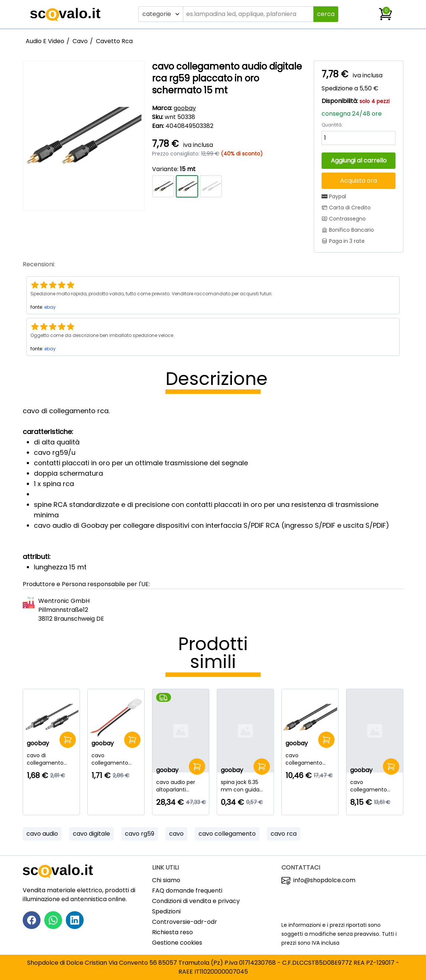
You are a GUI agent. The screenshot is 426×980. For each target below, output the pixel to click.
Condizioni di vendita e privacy (196, 901)
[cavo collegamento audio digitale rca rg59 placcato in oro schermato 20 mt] (310, 759)
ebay (50, 307)
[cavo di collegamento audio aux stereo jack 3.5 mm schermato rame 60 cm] (51, 759)
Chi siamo (166, 880)
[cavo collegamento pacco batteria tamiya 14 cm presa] (116, 759)
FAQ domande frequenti (187, 891)
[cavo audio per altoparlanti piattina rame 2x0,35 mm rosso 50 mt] (181, 786)
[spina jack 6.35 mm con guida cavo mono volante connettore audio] (245, 786)
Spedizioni (166, 911)
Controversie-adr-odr (185, 922)
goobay (185, 108)
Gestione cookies (177, 943)
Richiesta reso (172, 932)
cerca (326, 14)
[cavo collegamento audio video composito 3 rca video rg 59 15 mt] (375, 786)
